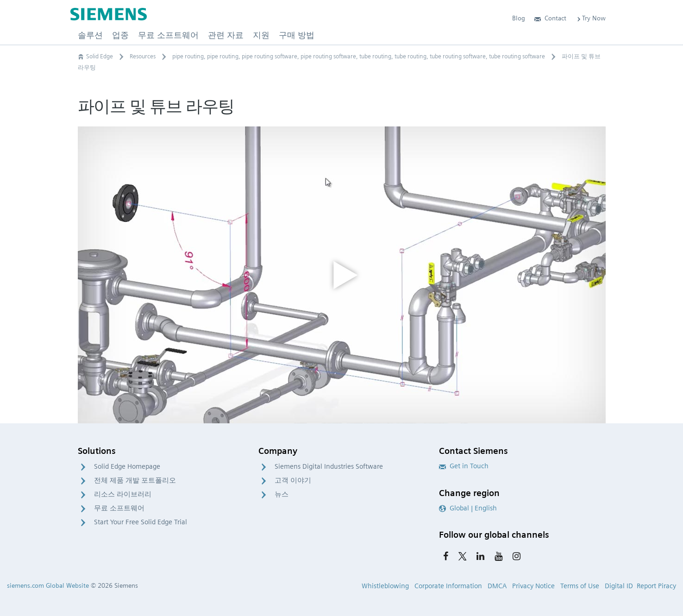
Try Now (591, 18)
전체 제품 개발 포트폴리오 (135, 480)
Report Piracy (656, 586)
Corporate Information (448, 586)
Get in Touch (464, 466)
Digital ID (619, 586)
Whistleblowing (385, 586)
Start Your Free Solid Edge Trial (141, 522)
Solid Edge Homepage (127, 466)
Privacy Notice (533, 586)
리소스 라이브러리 (123, 494)
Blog (519, 18)
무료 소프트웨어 (119, 508)
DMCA (497, 586)
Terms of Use (580, 586)
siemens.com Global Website (48, 585)
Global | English (468, 508)
